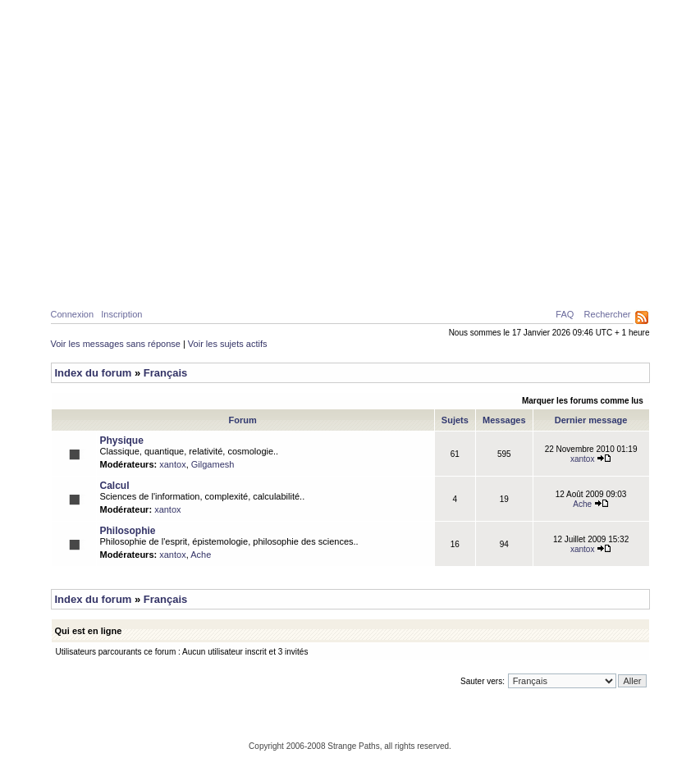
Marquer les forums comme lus (583, 401)
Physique (137, 280)
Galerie (340, 280)
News (393, 280)
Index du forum (94, 373)
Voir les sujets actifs (228, 344)
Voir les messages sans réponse (116, 344)
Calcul (198, 280)
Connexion (73, 314)
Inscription (121, 314)
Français (165, 373)
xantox (172, 464)
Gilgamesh (213, 464)
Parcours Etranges (350, 75)
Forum (443, 280)
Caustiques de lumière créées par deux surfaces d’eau (522, 242)
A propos (503, 280)
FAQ (565, 314)
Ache (591, 504)
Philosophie (269, 280)
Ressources (579, 280)
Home (80, 280)
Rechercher (608, 314)
